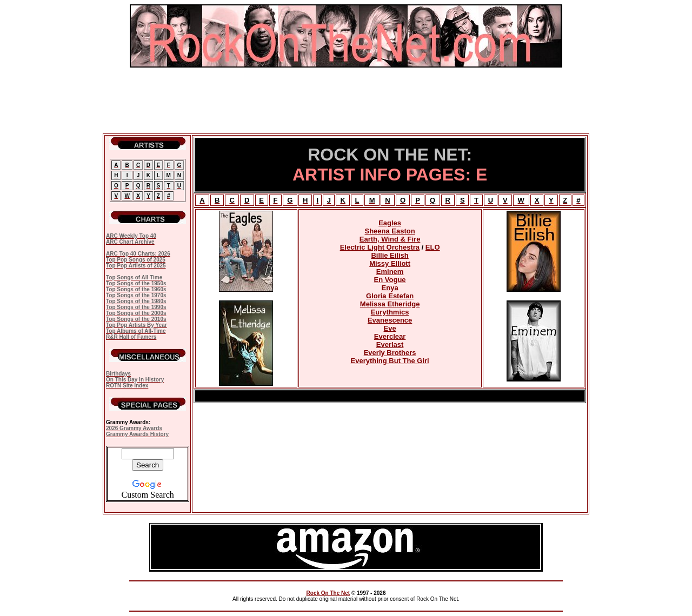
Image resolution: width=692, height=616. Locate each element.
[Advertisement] (346, 101)
